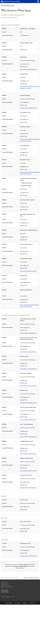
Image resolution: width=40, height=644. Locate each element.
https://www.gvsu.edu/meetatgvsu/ (28, 69)
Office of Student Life (25, 565)
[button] (38, 1)
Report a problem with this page (31, 578)
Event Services (8, 5)
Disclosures (25, 603)
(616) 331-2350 (5, 590)
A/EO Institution (9, 603)
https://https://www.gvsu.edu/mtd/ (28, 271)
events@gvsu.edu (5, 592)
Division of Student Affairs (21, 566)
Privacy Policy (17, 603)
